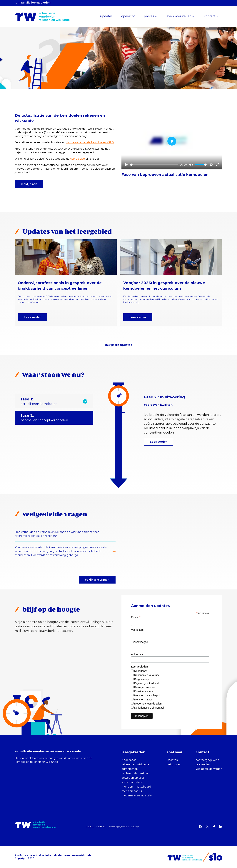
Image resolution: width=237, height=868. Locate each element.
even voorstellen (179, 16)
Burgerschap (142, 679)
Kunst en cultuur (144, 691)
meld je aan (29, 184)
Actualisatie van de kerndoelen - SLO (90, 142)
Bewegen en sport (145, 687)
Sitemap (101, 826)
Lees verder (32, 317)
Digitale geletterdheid (146, 683)
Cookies (90, 826)
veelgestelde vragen (209, 769)
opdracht (128, 16)
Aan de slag (77, 159)
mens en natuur (132, 791)
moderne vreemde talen (137, 795)
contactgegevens (207, 760)
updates (106, 16)
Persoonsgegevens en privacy (123, 826)
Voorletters (137, 630)
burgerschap (130, 769)
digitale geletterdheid (135, 773)
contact (210, 16)
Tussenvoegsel (140, 642)
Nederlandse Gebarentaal (149, 708)
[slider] (154, 165)
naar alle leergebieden (33, 3)
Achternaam (138, 654)
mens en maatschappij (136, 787)
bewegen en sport (133, 778)
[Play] (126, 165)
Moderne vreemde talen (148, 704)
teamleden (203, 764)
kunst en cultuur (132, 782)
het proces (174, 764)
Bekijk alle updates (118, 345)
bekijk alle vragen (97, 580)
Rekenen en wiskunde (147, 675)
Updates (172, 760)
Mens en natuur (143, 700)
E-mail (136, 617)
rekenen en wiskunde (135, 764)
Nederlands (141, 671)
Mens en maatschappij (147, 695)
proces (149, 16)
